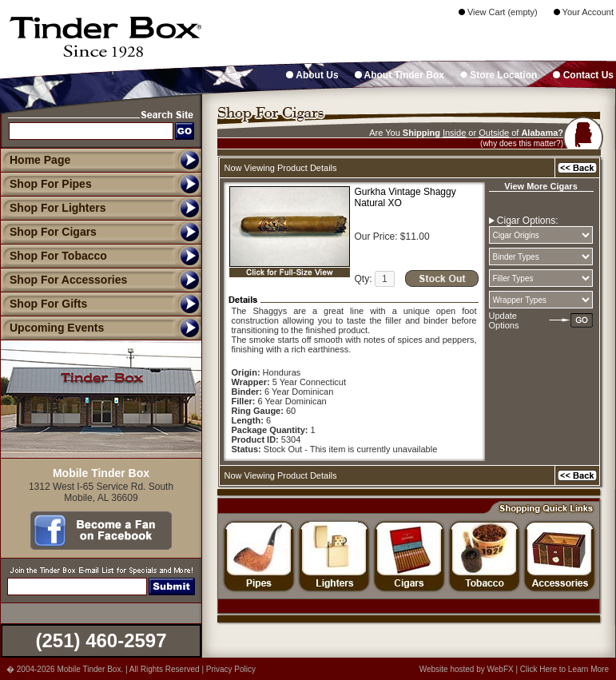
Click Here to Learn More (564, 669)
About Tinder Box (399, 75)
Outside (494, 133)
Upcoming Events (52, 328)
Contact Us (583, 75)
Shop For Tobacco (54, 256)
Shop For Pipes (46, 184)
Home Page (40, 160)
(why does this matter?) (522, 143)
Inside (454, 133)
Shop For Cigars (48, 232)
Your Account (584, 12)
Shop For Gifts (44, 304)
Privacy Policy (231, 669)
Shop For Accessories (64, 280)
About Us (312, 75)
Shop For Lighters (53, 208)
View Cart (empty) (498, 12)
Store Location (499, 75)
